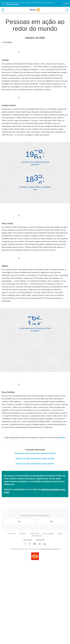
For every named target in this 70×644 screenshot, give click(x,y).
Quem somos (11, 529)
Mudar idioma (40, 535)
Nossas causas (34, 529)
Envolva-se (23, 529)
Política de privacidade (46, 544)
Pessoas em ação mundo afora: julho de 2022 (35, 459)
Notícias (60, 529)
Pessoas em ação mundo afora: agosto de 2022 (35, 454)
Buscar (67, 10)
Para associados (37, 531)
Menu (3, 10)
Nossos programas (48, 529)
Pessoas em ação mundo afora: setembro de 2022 (35, 449)
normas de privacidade (13, 4)
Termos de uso (56, 544)
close (65, 3)
